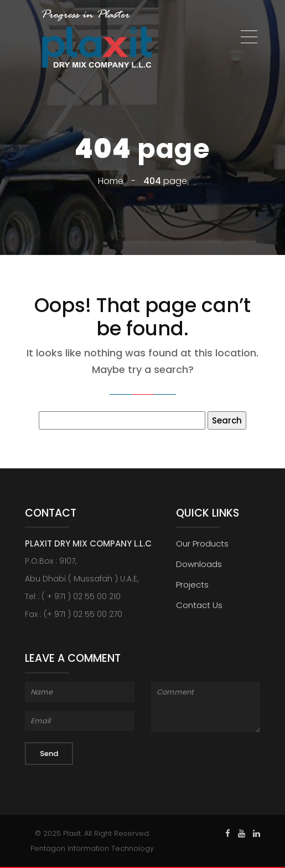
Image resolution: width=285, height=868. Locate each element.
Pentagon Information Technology (92, 848)
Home (111, 181)
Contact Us (199, 605)
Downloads (199, 564)
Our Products (202, 543)
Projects (192, 584)
